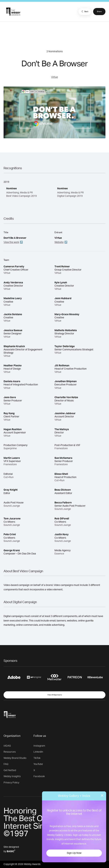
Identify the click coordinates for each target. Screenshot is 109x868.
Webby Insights (12, 776)
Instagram (39, 746)
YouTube (38, 764)
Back (84, 11)
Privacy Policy (11, 783)
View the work (11, 242)
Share (99, 12)
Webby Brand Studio (15, 758)
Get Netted (10, 770)
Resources (10, 752)
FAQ (6, 764)
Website (59, 242)
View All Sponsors (55, 695)
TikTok (37, 758)
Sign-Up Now (74, 853)
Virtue (54, 77)
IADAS (7, 746)
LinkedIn (38, 752)
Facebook (39, 776)
